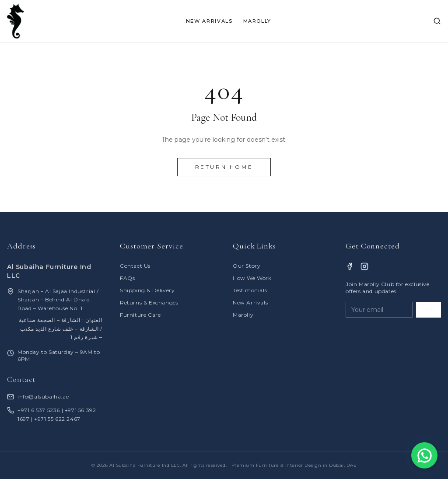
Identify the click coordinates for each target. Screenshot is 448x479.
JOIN (429, 309)
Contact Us (135, 266)
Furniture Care (140, 315)
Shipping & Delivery (147, 290)
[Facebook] (350, 266)
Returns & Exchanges (149, 302)
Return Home (224, 167)
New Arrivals (250, 302)
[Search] (437, 21)
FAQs (127, 278)
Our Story (247, 266)
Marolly (243, 315)
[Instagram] (364, 266)
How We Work (252, 278)
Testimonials (250, 290)
